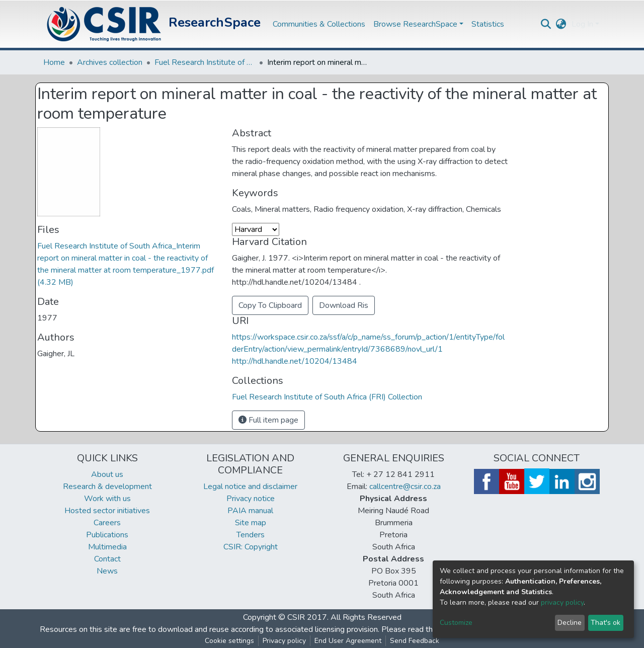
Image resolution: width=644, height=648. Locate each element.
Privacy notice (251, 499)
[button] (561, 24)
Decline (570, 623)
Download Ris (344, 305)
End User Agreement (348, 641)
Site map (251, 523)
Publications (107, 535)
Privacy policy (284, 641)
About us (107, 474)
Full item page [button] (268, 420)
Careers (107, 523)
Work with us (107, 499)
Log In (582, 24)
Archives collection (110, 62)
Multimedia (107, 547)
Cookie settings (229, 641)
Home (54, 62)
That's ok (606, 623)
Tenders (251, 535)
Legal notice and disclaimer (250, 487)
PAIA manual (250, 511)
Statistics (488, 24)
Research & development (107, 487)
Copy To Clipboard (270, 305)
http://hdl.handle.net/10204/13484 (295, 361)
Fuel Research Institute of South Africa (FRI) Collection (205, 62)
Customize (456, 623)
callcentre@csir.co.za (405, 487)
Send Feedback (415, 641)
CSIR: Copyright (251, 547)
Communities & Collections (319, 24)
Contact (107, 559)
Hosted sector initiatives (107, 511)
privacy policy (562, 602)
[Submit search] (546, 24)
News (107, 571)
